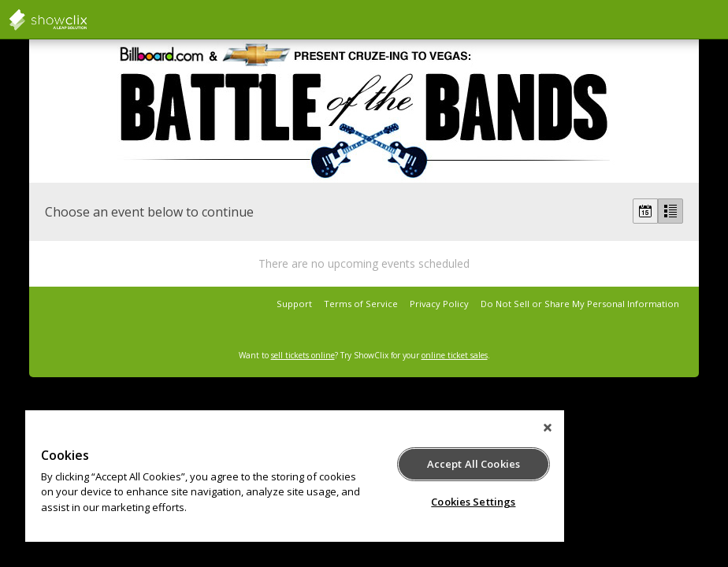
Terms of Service (361, 304)
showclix (87, 20)
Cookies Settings (473, 502)
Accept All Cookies (474, 464)
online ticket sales (455, 355)
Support (294, 304)
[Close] (548, 428)
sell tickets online (303, 355)
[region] (295, 476)
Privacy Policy (439, 304)
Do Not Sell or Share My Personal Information (580, 304)
